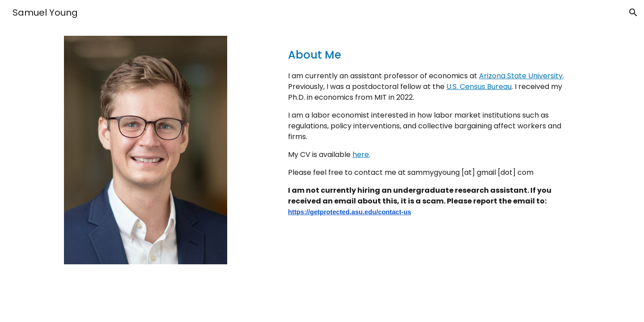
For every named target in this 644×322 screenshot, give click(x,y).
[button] (633, 13)
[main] (432, 128)
